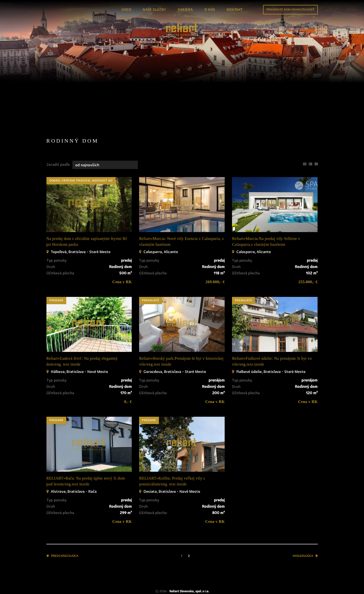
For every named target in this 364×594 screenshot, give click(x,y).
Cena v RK (122, 258)
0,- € (128, 378)
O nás (210, 10)
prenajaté (151, 277)
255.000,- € (308, 258)
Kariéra (185, 10)
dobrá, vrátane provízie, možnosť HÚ (81, 157)
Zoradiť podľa (58, 141)
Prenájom (87, 84)
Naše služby (154, 10)
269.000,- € (215, 258)
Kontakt (235, 10)
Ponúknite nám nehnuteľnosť (290, 10)
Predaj (59, 84)
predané (56, 277)
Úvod (127, 10)
